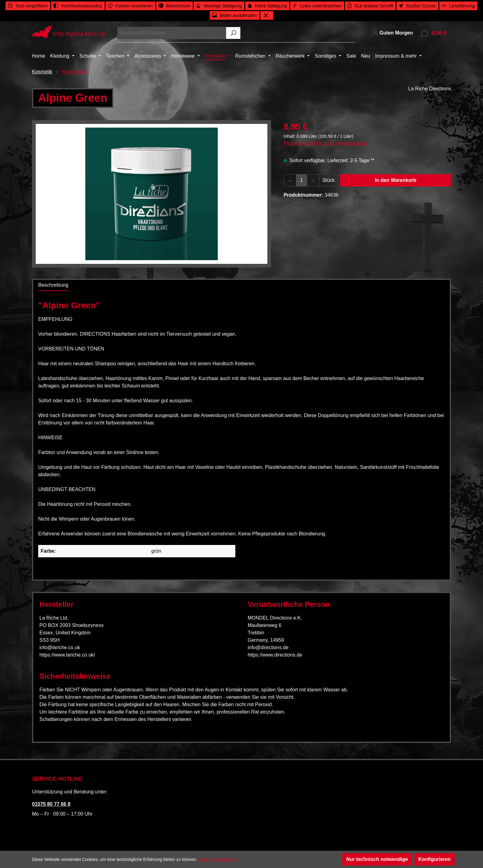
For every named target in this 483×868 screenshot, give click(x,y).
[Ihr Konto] (392, 33)
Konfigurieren (434, 859)
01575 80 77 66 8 (51, 804)
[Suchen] (233, 33)
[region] (152, 194)
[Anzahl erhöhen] (313, 180)
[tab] (53, 285)
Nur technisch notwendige (377, 859)
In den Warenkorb (396, 180)
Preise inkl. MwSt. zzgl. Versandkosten (326, 143)
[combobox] (172, 33)
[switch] (28, 6)
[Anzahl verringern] (290, 180)
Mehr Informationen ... (220, 859)
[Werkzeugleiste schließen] (267, 15)
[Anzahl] (302, 180)
